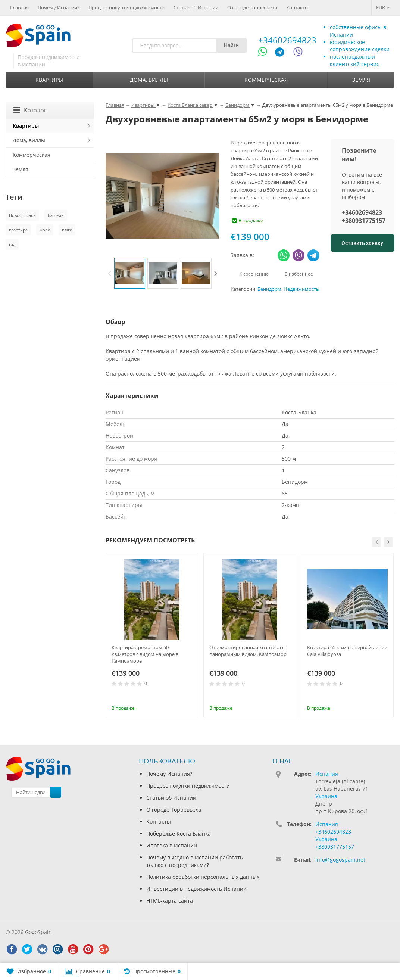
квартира (18, 230)
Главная (19, 7)
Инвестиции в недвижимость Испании (196, 889)
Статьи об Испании (196, 7)
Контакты (297, 7)
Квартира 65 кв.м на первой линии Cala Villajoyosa (347, 651)
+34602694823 (287, 40)
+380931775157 (364, 221)
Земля (361, 80)
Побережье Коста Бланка (179, 833)
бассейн (56, 215)
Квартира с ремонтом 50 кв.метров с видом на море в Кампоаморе (145, 654)
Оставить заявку (362, 243)
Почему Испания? (59, 7)
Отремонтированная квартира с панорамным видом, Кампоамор (248, 651)
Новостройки (22, 215)
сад (12, 244)
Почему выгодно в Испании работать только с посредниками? (195, 861)
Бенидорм (269, 289)
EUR (383, 7)
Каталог (30, 110)
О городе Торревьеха (252, 7)
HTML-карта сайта (170, 901)
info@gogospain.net (340, 860)
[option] (130, 273)
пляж (67, 230)
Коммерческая (266, 80)
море (45, 230)
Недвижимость (301, 289)
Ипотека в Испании (172, 845)
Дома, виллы (149, 80)
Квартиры (49, 80)
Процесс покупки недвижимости (126, 7)
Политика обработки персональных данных (203, 877)
